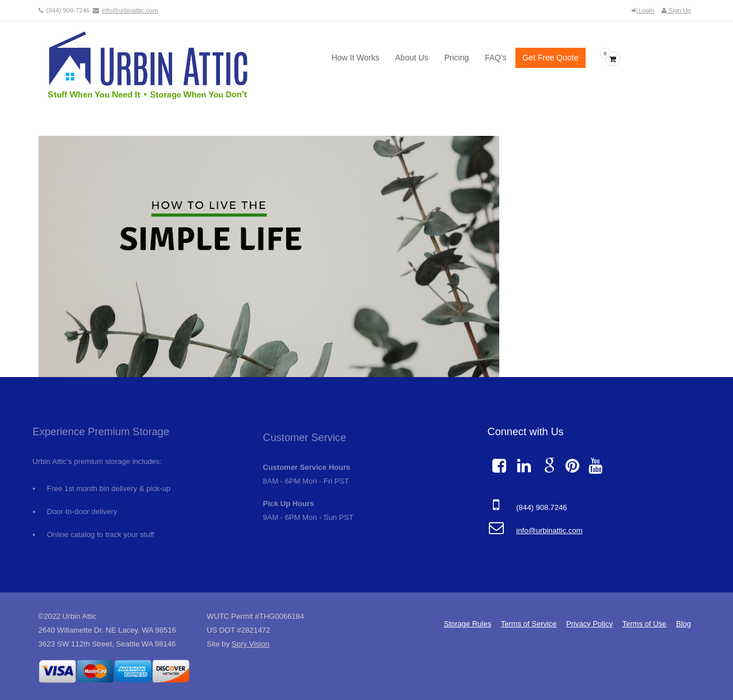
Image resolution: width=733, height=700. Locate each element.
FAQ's (496, 58)
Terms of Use (645, 624)
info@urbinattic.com (130, 10)
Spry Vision (250, 644)
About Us (412, 58)
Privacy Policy (589, 624)
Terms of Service (529, 624)
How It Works (356, 58)
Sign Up (676, 10)
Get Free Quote (550, 58)
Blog (683, 624)
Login (643, 10)
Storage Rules (468, 624)
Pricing (456, 58)
